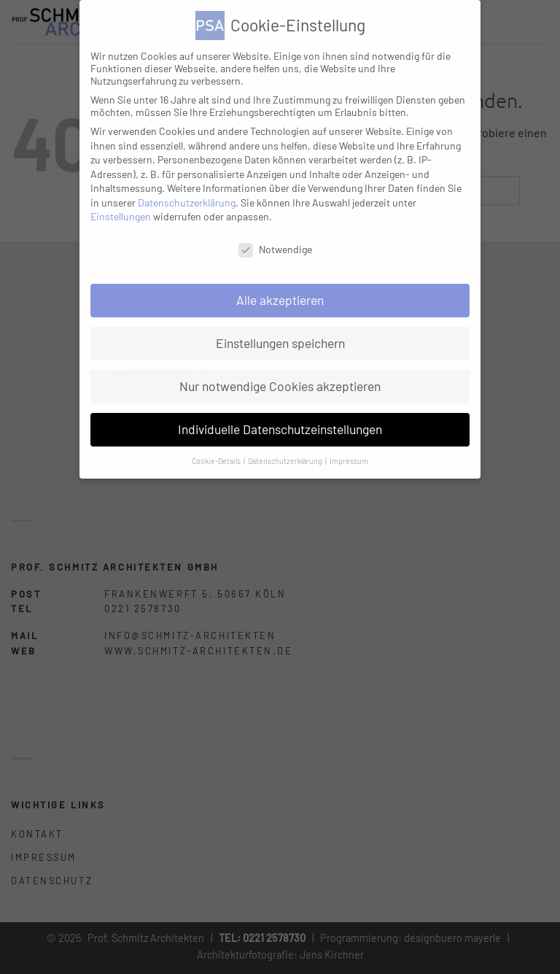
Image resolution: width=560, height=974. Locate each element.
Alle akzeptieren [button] (280, 300)
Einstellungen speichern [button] (280, 343)
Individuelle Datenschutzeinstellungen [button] (280, 429)
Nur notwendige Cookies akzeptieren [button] (280, 386)
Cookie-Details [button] (217, 461)
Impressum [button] (349, 461)
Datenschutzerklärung (187, 202)
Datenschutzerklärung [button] (286, 461)
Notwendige (275, 249)
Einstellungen (121, 216)
